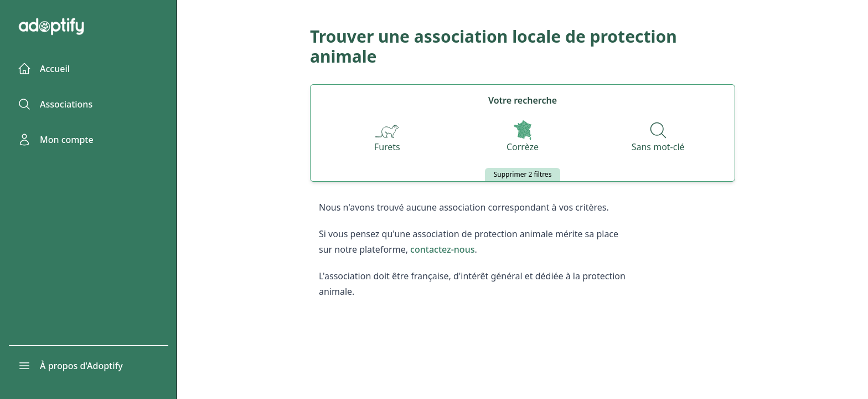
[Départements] (523, 137)
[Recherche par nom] (658, 137)
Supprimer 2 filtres (523, 174)
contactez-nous (442, 249)
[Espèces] (387, 137)
